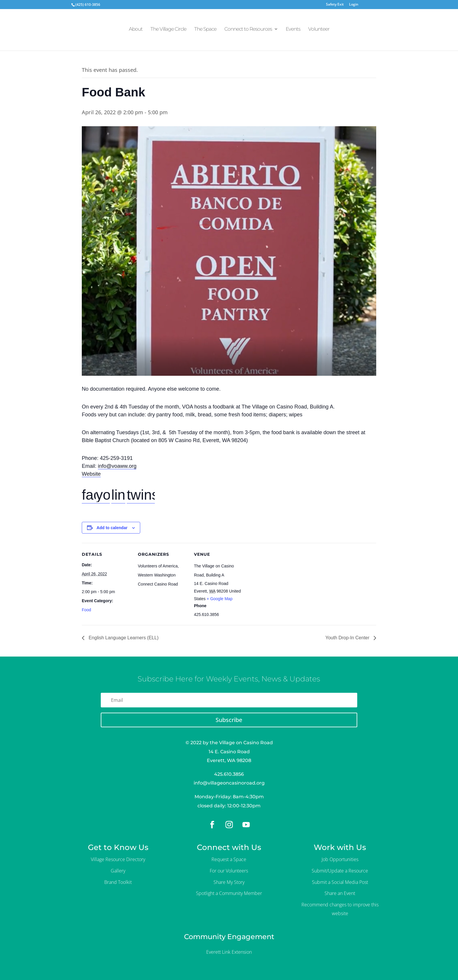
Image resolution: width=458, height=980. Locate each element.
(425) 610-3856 (88, 5)
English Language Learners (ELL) (123, 638)
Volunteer (319, 31)
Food (86, 610)
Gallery (118, 871)
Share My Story (229, 882)
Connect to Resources (248, 31)
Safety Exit (335, 5)
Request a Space (229, 859)
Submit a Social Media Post (340, 882)
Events (293, 31)
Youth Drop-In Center (348, 638)
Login (354, 5)
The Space (205, 31)
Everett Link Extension (229, 952)
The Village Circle (168, 31)
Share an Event (340, 893)
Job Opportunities (340, 859)
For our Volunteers (229, 871)
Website (91, 474)
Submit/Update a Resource (340, 871)
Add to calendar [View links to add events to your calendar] (112, 528)
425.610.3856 (229, 774)
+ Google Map (220, 599)
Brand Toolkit (118, 882)
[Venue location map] (281, 583)
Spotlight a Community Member (229, 893)
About (136, 31)
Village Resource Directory (118, 859)
